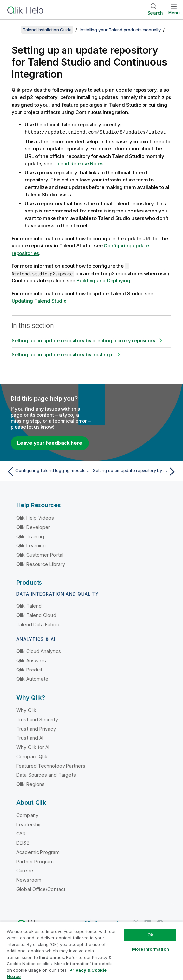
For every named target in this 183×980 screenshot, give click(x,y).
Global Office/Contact (41, 889)
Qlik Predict (29, 669)
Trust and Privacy (36, 728)
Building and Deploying (103, 280)
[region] (91, 951)
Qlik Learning (31, 545)
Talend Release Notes (78, 163)
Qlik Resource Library (41, 564)
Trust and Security (37, 719)
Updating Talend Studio (39, 300)
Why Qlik (26, 710)
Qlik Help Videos (35, 518)
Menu (174, 13)
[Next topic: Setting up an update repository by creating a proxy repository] (136, 471)
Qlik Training (30, 536)
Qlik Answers (31, 660)
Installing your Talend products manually (120, 30)
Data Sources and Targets (46, 775)
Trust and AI (30, 738)
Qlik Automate (32, 679)
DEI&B (23, 843)
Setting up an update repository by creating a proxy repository (84, 340)
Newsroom (29, 880)
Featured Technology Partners (51, 765)
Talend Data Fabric (38, 624)
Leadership (29, 824)
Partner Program (35, 861)
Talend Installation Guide (47, 30)
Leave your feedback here (50, 443)
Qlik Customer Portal (40, 555)
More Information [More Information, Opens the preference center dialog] (150, 949)
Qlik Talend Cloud (36, 615)
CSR (21, 833)
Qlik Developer (33, 527)
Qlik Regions (31, 784)
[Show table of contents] (13, 30)
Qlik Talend (29, 606)
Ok (150, 935)
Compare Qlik (32, 756)
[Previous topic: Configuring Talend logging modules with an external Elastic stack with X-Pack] (47, 471)
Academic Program (38, 852)
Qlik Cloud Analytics (39, 651)
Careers (26, 870)
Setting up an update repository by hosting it (63, 354)
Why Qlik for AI (33, 747)
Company (27, 815)
